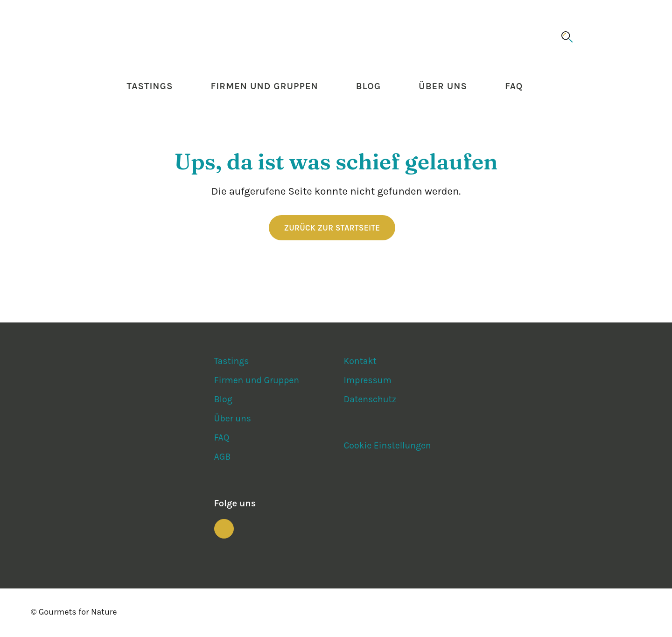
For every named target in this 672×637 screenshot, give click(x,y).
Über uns (443, 87)
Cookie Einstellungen (388, 447)
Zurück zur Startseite (332, 229)
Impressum (368, 381)
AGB (223, 458)
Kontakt (360, 362)
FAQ (514, 87)
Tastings (150, 87)
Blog (368, 87)
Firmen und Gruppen (264, 87)
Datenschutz (371, 401)
